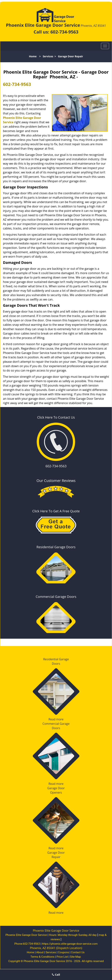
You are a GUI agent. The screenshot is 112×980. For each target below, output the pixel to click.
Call (56, 975)
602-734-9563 (64, 32)
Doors (56, 664)
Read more (56, 719)
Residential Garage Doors (56, 547)
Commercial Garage (56, 724)
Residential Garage (56, 659)
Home (33, 56)
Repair (56, 857)
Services (48, 56)
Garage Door (56, 788)
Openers (56, 792)
